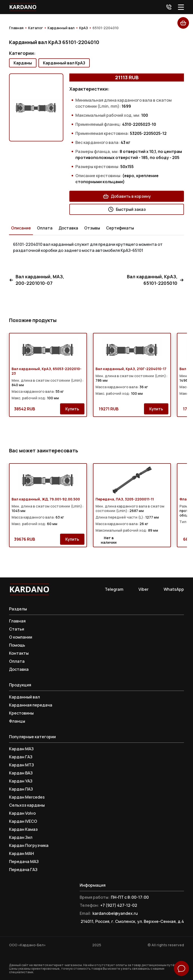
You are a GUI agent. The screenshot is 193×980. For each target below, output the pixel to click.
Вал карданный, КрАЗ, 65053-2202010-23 (46, 371)
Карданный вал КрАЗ (64, 63)
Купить (72, 409)
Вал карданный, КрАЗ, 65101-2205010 (155, 280)
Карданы (23, 63)
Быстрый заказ (127, 209)
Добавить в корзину (127, 196)
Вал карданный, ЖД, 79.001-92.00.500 (46, 499)
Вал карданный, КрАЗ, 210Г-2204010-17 (131, 369)
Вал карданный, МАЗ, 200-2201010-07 (37, 280)
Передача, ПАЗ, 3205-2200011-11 (125, 499)
